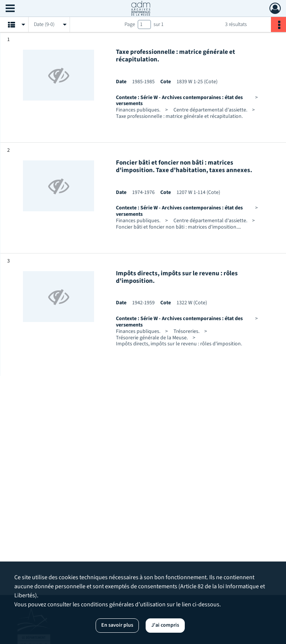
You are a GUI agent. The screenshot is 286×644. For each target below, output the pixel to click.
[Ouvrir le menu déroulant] (10, 9)
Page (130, 24)
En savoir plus (117, 625)
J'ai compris (165, 625)
